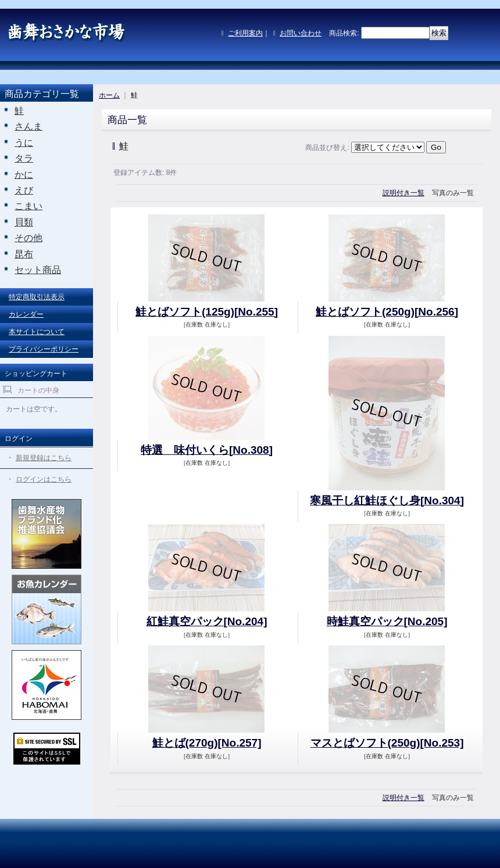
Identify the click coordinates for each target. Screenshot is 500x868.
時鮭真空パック (387, 621)
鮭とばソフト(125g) (207, 312)
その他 (28, 238)
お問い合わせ (301, 33)
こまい (28, 206)
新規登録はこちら (44, 458)
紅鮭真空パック (207, 621)
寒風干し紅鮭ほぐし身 (387, 501)
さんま (28, 126)
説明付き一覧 (403, 193)
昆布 (24, 254)
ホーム (109, 95)
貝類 (24, 222)
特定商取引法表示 (37, 297)
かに (24, 175)
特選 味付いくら (207, 450)
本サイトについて (37, 332)
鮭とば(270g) (207, 743)
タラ (24, 158)
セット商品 (38, 270)
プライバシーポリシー (44, 349)
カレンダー (26, 314)
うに (24, 143)
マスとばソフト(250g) (387, 743)
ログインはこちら (44, 479)
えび (24, 190)
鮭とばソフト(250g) (387, 312)
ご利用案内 (245, 33)
